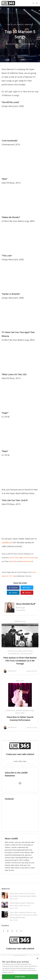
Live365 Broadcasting (30, 558)
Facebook (13, 588)
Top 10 (10, 25)
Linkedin (13, 593)
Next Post (20, 681)
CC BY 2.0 (11, 576)
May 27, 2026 (14, 908)
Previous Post (20, 621)
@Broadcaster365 (26, 561)
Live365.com (7, 542)
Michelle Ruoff (29, 604)
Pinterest (27, 593)
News (20, 651)
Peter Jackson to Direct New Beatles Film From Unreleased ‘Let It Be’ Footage (20, 661)
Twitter (27, 588)
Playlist (21, 25)
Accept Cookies (20, 977)
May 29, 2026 (14, 899)
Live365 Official (14, 558)
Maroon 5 (29, 25)
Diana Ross (10, 710)
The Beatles (12, 651)
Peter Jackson (26, 654)
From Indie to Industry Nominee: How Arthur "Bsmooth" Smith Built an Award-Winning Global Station (24, 915)
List (15, 25)
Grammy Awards (22, 710)
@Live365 (13, 561)
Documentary (14, 654)
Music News (28, 651)
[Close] (37, 958)
